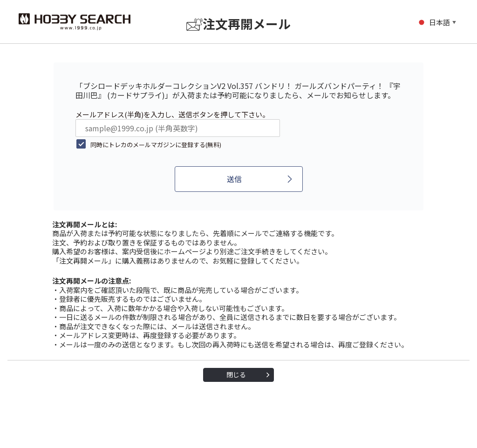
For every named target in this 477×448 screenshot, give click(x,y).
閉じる (236, 374)
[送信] (239, 179)
